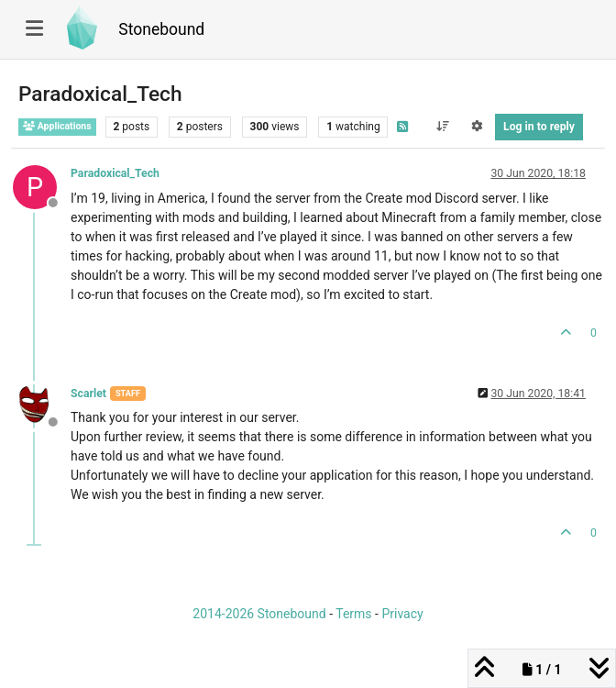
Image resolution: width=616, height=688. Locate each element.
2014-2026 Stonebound (259, 614)
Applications (57, 126)
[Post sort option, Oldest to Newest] (442, 127)
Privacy (402, 614)
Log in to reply (539, 127)
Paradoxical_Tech (115, 173)
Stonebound (161, 29)
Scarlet (88, 394)
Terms (353, 614)
